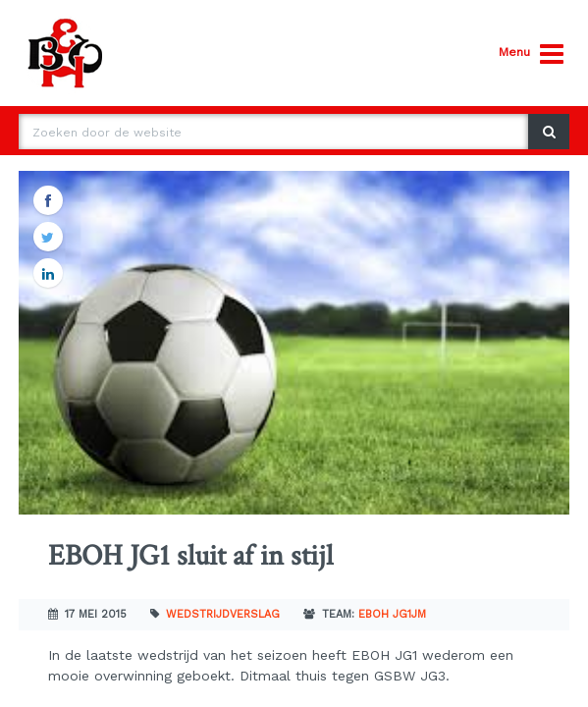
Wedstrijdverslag (223, 614)
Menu (531, 54)
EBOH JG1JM (392, 614)
